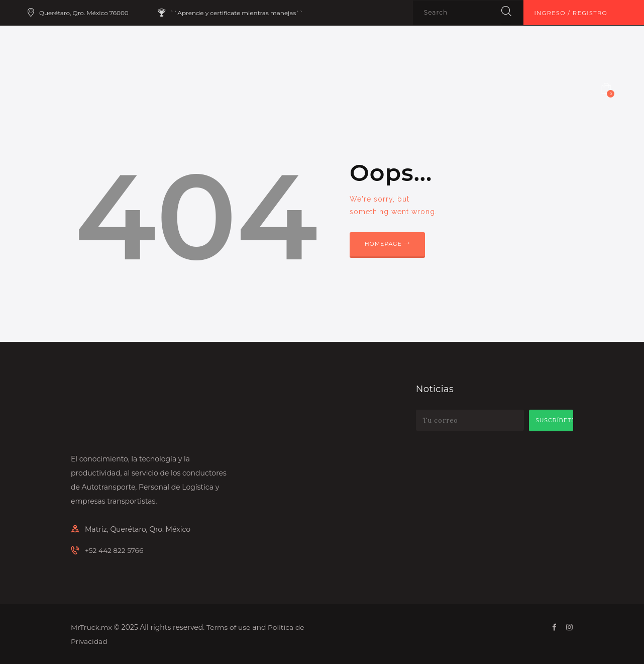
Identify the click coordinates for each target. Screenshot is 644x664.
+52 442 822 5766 (115, 550)
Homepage (386, 245)
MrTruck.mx (92, 627)
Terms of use (229, 627)
